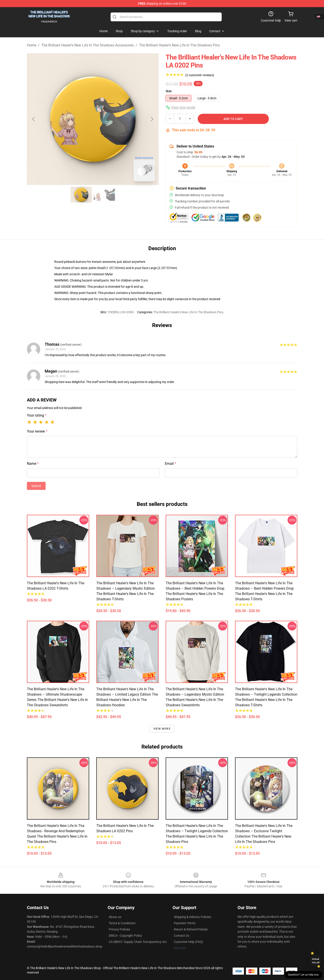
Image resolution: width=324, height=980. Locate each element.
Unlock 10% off (316, 961)
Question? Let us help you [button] (303, 975)
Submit (36, 486)
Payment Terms (185, 923)
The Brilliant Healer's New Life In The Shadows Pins (179, 45)
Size (169, 91)
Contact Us (182, 936)
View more (162, 729)
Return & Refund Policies (191, 929)
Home (32, 45)
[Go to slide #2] (104, 195)
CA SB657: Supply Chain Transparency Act (138, 942)
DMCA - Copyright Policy (125, 936)
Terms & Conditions (122, 923)
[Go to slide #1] (81, 195)
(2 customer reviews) (200, 75)
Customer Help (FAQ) (188, 942)
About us (115, 917)
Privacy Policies (119, 929)
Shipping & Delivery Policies (192, 917)
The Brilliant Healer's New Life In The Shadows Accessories (88, 45)
